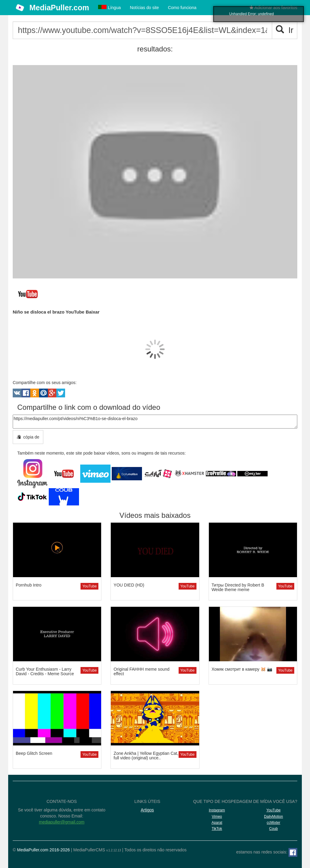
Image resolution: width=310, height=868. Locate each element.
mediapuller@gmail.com (61, 822)
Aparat (217, 823)
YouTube (89, 586)
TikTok (217, 829)
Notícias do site (144, 8)
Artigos (147, 810)
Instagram (217, 810)
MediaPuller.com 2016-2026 (43, 850)
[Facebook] (293, 852)
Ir (285, 30)
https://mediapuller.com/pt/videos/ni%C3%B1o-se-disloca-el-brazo (155, 422)
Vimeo (217, 817)
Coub (274, 829)
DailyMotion (274, 817)
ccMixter (274, 823)
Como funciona (182, 8)
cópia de (28, 437)
